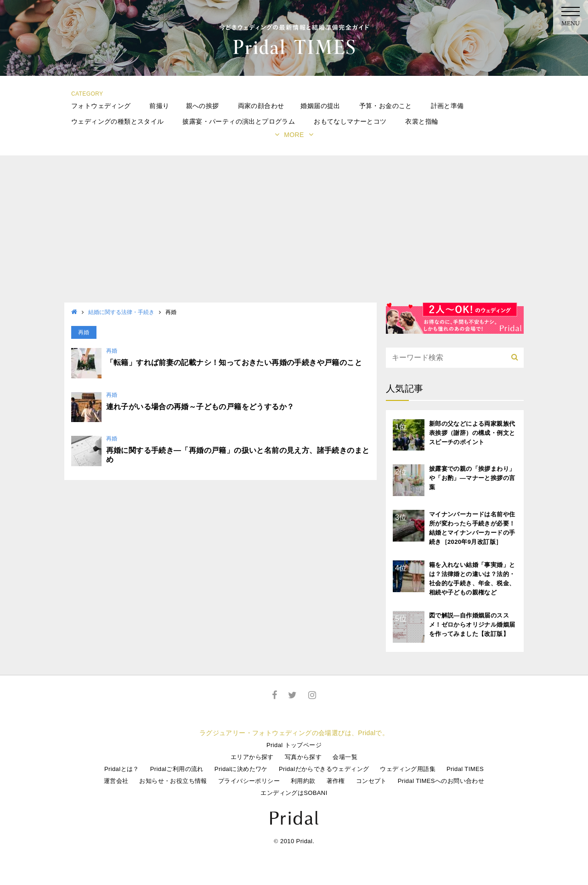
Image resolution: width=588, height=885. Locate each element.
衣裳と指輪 (422, 121)
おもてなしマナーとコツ (350, 121)
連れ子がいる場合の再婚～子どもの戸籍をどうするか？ (200, 407)
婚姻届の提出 (320, 106)
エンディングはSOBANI (294, 793)
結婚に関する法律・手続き (121, 312)
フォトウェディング (101, 106)
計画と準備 (447, 106)
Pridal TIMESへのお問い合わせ (441, 781)
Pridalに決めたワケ (241, 769)
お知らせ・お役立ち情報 (173, 781)
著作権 (336, 781)
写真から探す (303, 757)
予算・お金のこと (386, 106)
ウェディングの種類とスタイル (118, 121)
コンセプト (371, 781)
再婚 (112, 351)
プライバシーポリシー (249, 781)
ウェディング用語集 (408, 769)
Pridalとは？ (122, 769)
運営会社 (116, 781)
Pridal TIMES (465, 769)
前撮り (159, 106)
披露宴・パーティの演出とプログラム (239, 121)
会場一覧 (345, 757)
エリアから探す (252, 757)
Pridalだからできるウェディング (324, 769)
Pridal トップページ (294, 745)
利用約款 (303, 781)
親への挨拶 (203, 106)
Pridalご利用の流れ (177, 769)
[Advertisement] (294, 234)
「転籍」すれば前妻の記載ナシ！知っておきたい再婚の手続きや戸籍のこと (234, 363)
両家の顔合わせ (261, 106)
